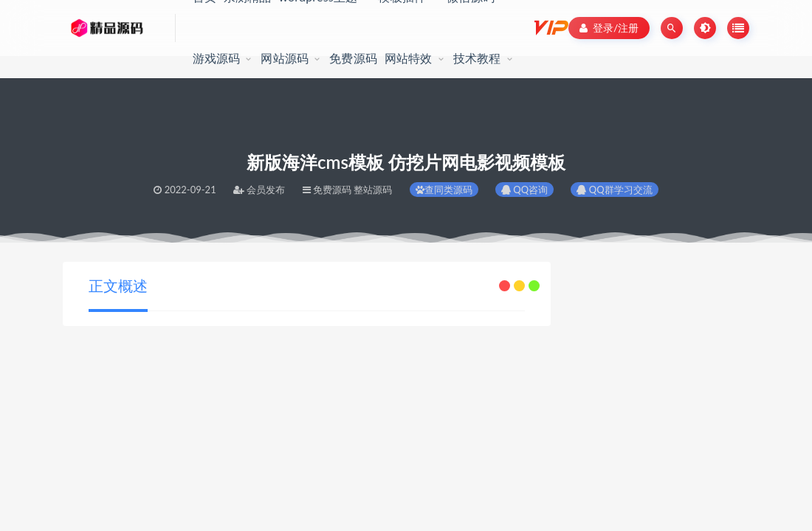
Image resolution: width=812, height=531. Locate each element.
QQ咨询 (524, 190)
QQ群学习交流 (614, 190)
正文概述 (118, 285)
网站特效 (409, 58)
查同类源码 (444, 190)
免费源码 (353, 58)
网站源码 (285, 58)
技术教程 (477, 58)
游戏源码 (217, 58)
